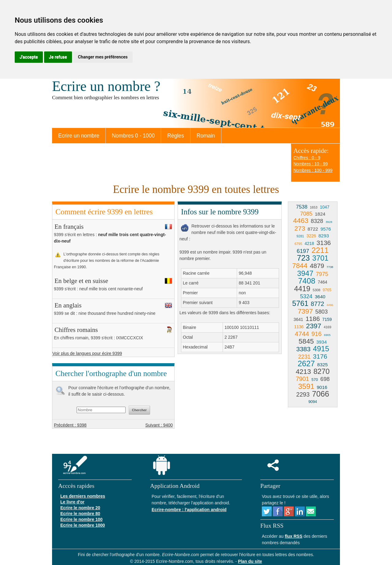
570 (315, 380)
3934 (322, 342)
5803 (322, 312)
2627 (306, 363)
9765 (327, 290)
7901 (303, 379)
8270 (321, 371)
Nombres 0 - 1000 (133, 136)
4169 (328, 327)
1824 (320, 214)
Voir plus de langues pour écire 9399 (87, 353)
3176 (320, 356)
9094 (313, 402)
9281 (300, 236)
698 (325, 379)
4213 (303, 372)
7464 (322, 282)
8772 (318, 304)
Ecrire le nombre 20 (80, 508)
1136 (299, 327)
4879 (317, 266)
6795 (298, 244)
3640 (320, 297)
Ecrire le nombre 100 (81, 519)
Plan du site (250, 561)
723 (303, 258)
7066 (321, 394)
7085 (306, 214)
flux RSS (294, 536)
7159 (327, 319)
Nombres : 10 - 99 (311, 164)
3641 (298, 319)
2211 (320, 250)
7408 (307, 281)
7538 (302, 207)
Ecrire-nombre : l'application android (189, 510)
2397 (314, 326)
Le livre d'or (72, 502)
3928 (329, 222)
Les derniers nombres (83, 496)
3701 (320, 258)
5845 (306, 341)
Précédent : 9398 (70, 425)
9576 (326, 229)
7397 (305, 311)
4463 (301, 221)
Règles (175, 136)
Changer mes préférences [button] (103, 57)
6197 (303, 251)
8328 (317, 221)
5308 (317, 290)
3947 (305, 273)
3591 (306, 386)
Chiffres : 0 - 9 (307, 158)
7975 (322, 274)
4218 (309, 243)
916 (317, 334)
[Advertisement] (229, 403)
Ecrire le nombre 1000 (83, 525)
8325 (322, 365)
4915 (321, 349)
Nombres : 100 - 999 (313, 170)
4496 (330, 305)
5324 (306, 296)
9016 (322, 387)
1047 (324, 207)
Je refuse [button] (58, 57)
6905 (327, 335)
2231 (304, 357)
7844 (300, 266)
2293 (303, 394)
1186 (313, 319)
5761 (300, 303)
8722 (313, 229)
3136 (324, 243)
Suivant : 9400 (159, 425)
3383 (303, 349)
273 (300, 228)
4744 (302, 334)
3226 (311, 236)
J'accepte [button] (29, 57)
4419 (302, 289)
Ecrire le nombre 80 (80, 514)
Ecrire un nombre (79, 136)
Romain (206, 136)
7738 (330, 267)
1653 (314, 207)
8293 (324, 236)
